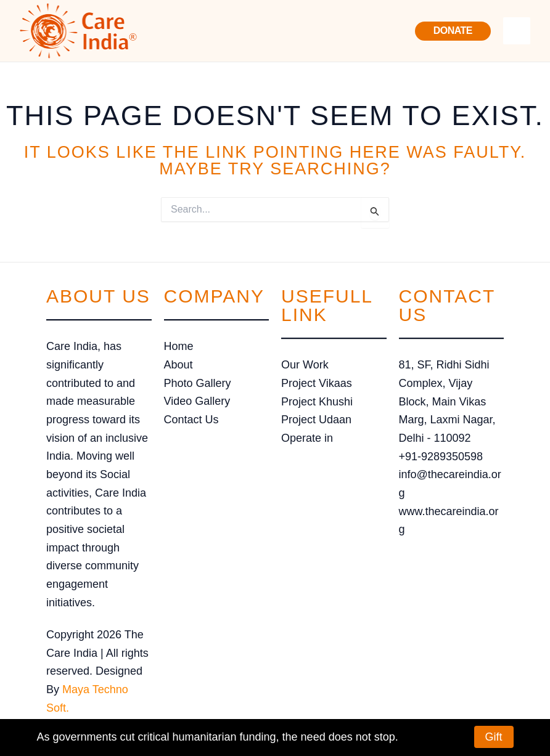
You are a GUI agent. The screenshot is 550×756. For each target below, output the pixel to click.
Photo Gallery (198, 383)
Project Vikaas (317, 383)
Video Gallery (197, 401)
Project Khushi (317, 402)
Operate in (307, 438)
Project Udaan (316, 420)
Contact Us (191, 420)
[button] (453, 31)
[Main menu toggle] (517, 31)
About (179, 365)
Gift (494, 737)
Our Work (305, 365)
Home (179, 346)
